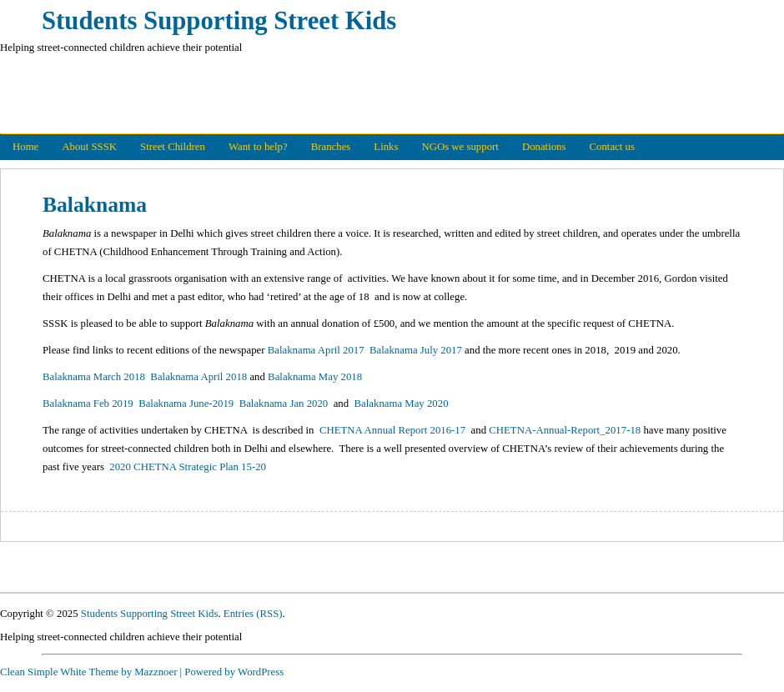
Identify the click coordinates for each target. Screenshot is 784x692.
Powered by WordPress (234, 672)
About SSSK (89, 147)
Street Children (173, 147)
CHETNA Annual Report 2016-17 (392, 430)
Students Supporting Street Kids (219, 21)
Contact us (612, 147)
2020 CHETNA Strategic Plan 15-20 (188, 467)
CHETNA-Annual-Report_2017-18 (565, 430)
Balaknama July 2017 (416, 350)
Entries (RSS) (253, 614)
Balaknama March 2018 (94, 377)
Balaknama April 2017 (316, 350)
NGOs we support (460, 147)
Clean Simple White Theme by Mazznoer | (91, 672)
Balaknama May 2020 (402, 404)
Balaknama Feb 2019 (89, 404)
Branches (331, 147)
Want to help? (258, 147)
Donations (544, 147)
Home (25, 147)
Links (386, 147)
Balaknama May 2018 (315, 377)
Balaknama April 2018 (199, 377)
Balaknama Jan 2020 (284, 404)
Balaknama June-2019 (186, 404)
